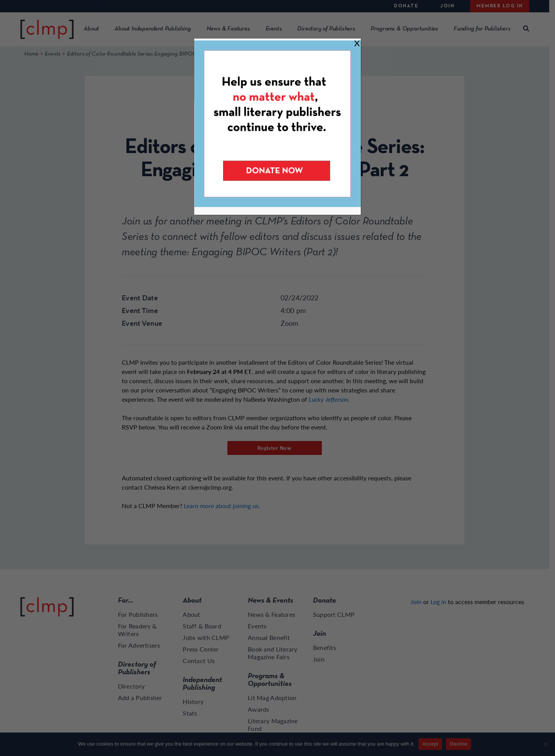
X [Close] (357, 43)
